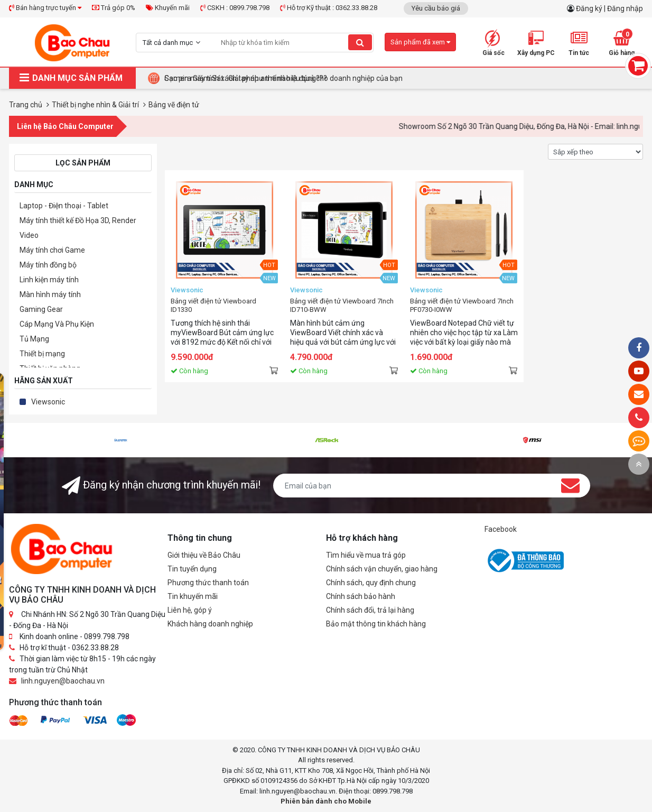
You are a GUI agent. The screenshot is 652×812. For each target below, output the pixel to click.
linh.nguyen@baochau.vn (63, 681)
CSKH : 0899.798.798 (235, 8)
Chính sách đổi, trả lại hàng (370, 610)
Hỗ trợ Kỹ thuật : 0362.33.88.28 (329, 8)
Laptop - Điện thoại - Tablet (64, 206)
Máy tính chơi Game (52, 250)
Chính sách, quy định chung (371, 583)
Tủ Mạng (34, 339)
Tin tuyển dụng (192, 569)
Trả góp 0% (114, 8)
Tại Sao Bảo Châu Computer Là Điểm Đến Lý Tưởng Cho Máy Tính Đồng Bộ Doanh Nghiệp (311, 78)
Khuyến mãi (168, 8)
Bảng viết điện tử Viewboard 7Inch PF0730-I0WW (462, 305)
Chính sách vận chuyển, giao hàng (382, 569)
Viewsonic (48, 402)
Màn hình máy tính (50, 294)
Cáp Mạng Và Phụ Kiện (57, 324)
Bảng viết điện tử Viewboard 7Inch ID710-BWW (342, 305)
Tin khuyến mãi (193, 596)
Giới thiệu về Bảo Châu (204, 555)
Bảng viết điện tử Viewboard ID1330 (213, 305)
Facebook (501, 529)
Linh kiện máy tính (49, 280)
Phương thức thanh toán (208, 583)
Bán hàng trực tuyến (45, 8)
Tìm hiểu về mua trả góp (366, 555)
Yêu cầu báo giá (436, 8)
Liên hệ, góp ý (190, 610)
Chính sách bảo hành (361, 596)
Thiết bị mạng (42, 354)
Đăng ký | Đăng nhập (609, 8)
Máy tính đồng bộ (48, 265)
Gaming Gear (41, 309)
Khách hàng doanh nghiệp (210, 624)
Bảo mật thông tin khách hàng (376, 624)
